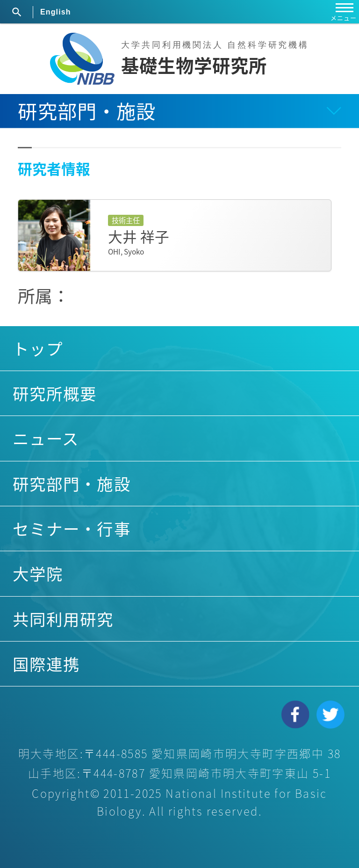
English (56, 12)
